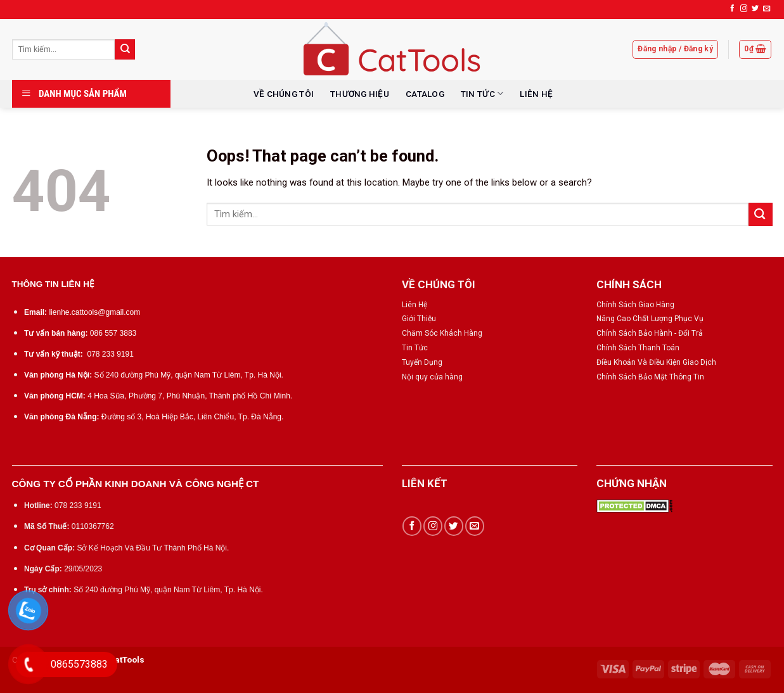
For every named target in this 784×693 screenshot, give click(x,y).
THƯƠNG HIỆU (360, 94)
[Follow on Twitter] (755, 9)
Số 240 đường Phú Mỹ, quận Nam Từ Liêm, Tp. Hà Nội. (189, 375)
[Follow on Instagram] (744, 9)
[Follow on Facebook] (732, 9)
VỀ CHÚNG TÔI (284, 94)
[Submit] (125, 49)
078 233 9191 (110, 354)
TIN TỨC (482, 93)
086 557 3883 (113, 333)
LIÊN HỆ (536, 94)
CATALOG (425, 94)
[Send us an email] (767, 9)
